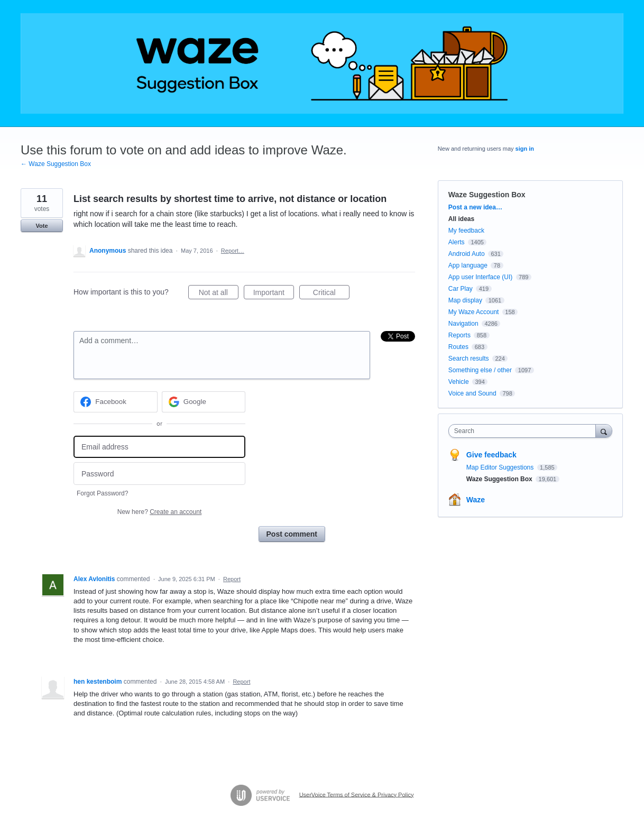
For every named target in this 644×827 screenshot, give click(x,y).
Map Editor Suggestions (501, 467)
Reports (459, 335)
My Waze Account (474, 312)
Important (274, 294)
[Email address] (159, 447)
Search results (469, 359)
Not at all (219, 294)
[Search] (604, 431)
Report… (233, 251)
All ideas (461, 219)
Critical (331, 294)
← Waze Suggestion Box (56, 164)
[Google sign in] (204, 402)
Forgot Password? (102, 493)
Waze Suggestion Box (487, 195)
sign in (525, 149)
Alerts (457, 242)
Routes (458, 347)
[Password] (159, 474)
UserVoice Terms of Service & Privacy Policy (357, 794)
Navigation (463, 324)
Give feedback (491, 455)
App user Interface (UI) (480, 277)
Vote (42, 226)
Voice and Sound (472, 393)
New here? (159, 512)
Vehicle (459, 382)
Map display (465, 300)
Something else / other (480, 370)
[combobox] (525, 431)
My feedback (466, 231)
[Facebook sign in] (116, 402)
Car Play (461, 289)
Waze (476, 500)
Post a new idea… (475, 207)
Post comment (292, 534)
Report (232, 579)
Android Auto (467, 254)
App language (468, 265)
